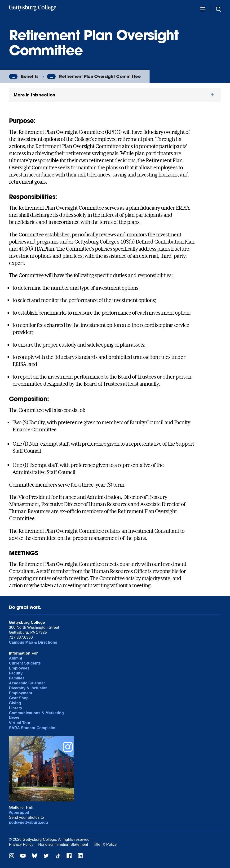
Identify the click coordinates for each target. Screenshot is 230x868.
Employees (19, 668)
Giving (15, 703)
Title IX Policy (105, 844)
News (14, 718)
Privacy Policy (21, 844)
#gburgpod (19, 812)
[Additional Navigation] (203, 9)
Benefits (30, 76)
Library (16, 708)
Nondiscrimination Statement (63, 844)
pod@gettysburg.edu (29, 822)
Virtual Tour (20, 723)
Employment (21, 693)
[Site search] (218, 9)
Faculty (16, 673)
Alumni (16, 658)
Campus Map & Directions (33, 642)
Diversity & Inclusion (28, 688)
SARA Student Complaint (32, 728)
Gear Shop (19, 698)
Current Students (25, 663)
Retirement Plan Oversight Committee (100, 76)
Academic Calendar (27, 683)
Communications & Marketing (36, 713)
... (13, 77)
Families (17, 678)
